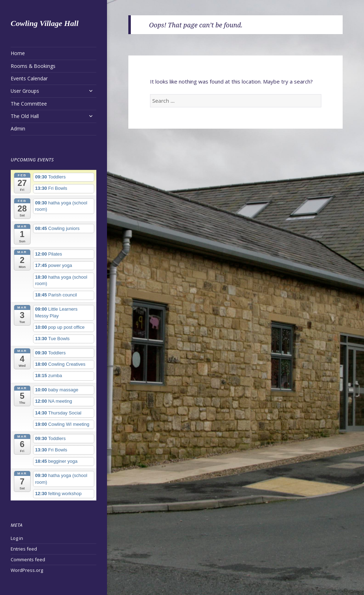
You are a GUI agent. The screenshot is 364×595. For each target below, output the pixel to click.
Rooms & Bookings (33, 66)
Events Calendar (29, 78)
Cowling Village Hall (45, 23)
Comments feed (28, 559)
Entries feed (24, 549)
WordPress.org (27, 570)
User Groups (25, 91)
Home (18, 53)
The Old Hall (25, 116)
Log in (17, 538)
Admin (18, 128)
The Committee (29, 104)
